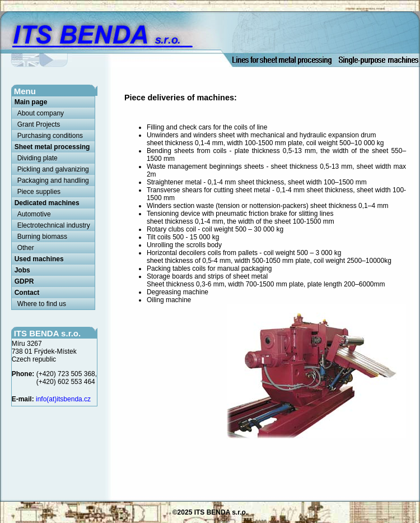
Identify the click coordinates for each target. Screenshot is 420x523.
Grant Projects (39, 124)
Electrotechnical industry (54, 225)
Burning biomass (42, 237)
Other (26, 248)
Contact (27, 293)
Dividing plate (38, 158)
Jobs (22, 270)
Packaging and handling (53, 180)
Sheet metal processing (52, 147)
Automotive (34, 214)
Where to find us (42, 304)
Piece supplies (39, 192)
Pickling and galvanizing (53, 169)
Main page (31, 102)
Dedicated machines (47, 203)
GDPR (24, 281)
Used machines (39, 259)
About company (41, 113)
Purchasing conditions (50, 136)
